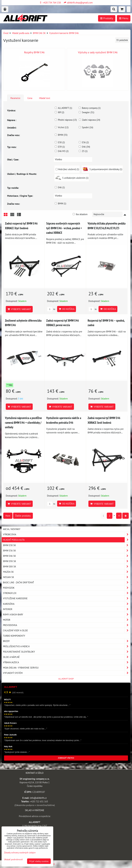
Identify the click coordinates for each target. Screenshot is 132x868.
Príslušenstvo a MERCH (67, 646)
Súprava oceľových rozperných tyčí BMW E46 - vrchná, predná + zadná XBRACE (64, 228)
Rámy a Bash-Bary (67, 614)
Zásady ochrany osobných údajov (20, 852)
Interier (67, 609)
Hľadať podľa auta (67, 540)
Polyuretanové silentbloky (67, 652)
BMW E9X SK (67, 561)
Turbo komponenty (14, 636)
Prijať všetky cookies (39, 861)
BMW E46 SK (67, 556)
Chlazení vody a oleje (67, 630)
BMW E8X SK (67, 566)
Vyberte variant (19, 309)
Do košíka (67, 309)
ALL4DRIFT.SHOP (66, 679)
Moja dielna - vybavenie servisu (67, 668)
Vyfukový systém (67, 673)
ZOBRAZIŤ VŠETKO (66, 758)
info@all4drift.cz (38, 798)
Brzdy (67, 641)
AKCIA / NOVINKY (12, 529)
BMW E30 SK (67, 545)
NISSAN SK (67, 577)
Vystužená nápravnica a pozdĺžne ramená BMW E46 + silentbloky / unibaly (23, 422)
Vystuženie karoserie (67, 598)
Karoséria (67, 604)
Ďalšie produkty (23, 516)
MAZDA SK (67, 572)
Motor (67, 620)
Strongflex (67, 593)
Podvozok (67, 588)
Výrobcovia (67, 534)
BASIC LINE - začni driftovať (67, 582)
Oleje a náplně (67, 657)
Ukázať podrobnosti (13, 859)
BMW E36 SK (67, 551)
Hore (8, 516)
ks (51, 309)
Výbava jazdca (67, 662)
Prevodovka (67, 625)
